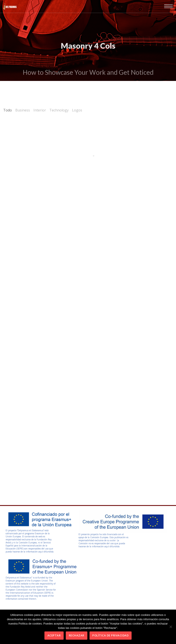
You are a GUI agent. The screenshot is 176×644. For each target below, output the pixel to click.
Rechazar (77, 635)
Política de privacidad (110, 635)
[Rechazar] (171, 627)
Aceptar (54, 635)
